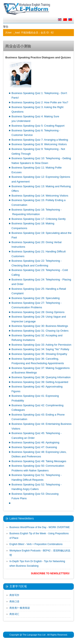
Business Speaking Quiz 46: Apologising (35, 442)
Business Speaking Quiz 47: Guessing (34, 447)
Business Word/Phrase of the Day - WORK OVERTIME (40, 527)
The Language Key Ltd (34, 635)
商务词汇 (14, 614)
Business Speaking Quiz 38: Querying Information (41, 377)
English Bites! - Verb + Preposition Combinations (36, 544)
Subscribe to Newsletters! (50, 573)
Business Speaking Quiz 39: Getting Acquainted (40, 382)
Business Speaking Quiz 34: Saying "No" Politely (40, 349)
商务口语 (14, 602)
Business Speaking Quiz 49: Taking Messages (39, 461)
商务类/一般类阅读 (20, 608)
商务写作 (14, 595)
